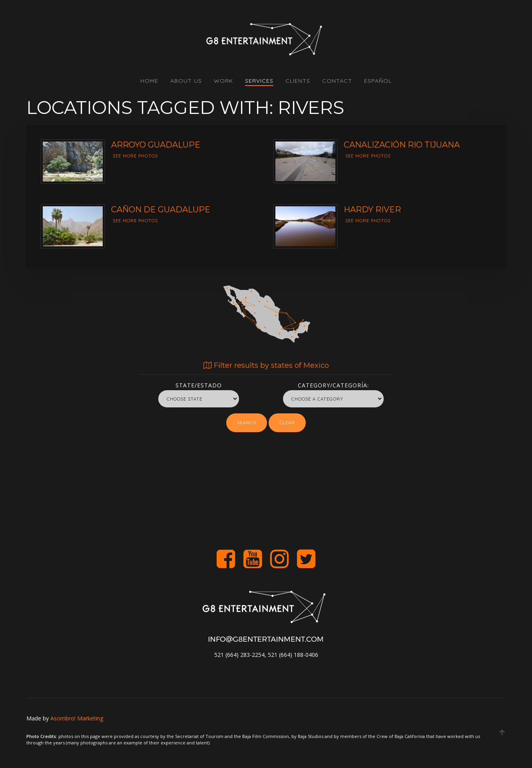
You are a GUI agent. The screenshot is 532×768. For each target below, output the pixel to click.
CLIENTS (298, 81)
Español (378, 81)
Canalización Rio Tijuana (402, 145)
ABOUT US (186, 81)
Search (247, 423)
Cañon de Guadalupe (161, 209)
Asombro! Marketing (77, 718)
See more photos (135, 156)
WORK (223, 81)
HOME (149, 81)
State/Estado (199, 384)
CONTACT (337, 81)
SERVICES (259, 81)
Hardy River (372, 209)
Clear (287, 423)
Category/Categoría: (333, 384)
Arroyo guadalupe (156, 145)
